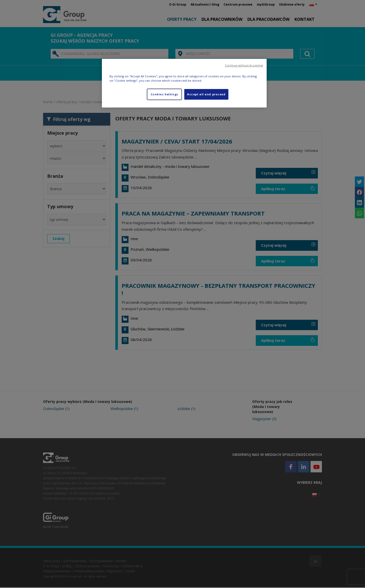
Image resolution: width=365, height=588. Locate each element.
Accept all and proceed (206, 94)
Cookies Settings (164, 94)
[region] (184, 83)
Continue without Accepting (244, 65)
